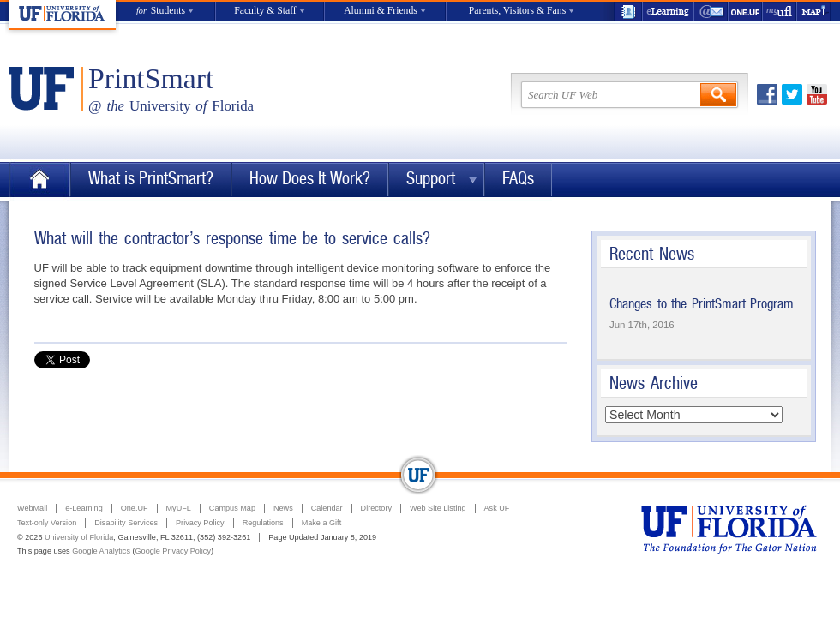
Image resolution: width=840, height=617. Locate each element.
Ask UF (497, 508)
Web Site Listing (438, 508)
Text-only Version (47, 523)
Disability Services (126, 523)
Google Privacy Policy (173, 551)
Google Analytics (101, 551)
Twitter (792, 94)
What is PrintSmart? (151, 179)
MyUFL (179, 508)
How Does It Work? (310, 179)
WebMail (711, 12)
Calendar (327, 508)
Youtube (817, 94)
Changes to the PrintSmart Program (702, 304)
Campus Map (232, 508)
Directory (376, 508)
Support (431, 179)
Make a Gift (322, 523)
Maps (814, 12)
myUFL (780, 12)
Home (39, 180)
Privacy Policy (200, 523)
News (283, 508)
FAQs (518, 179)
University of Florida (79, 537)
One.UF (746, 12)
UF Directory (628, 12)
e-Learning (669, 12)
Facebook (767, 94)
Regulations (263, 523)
